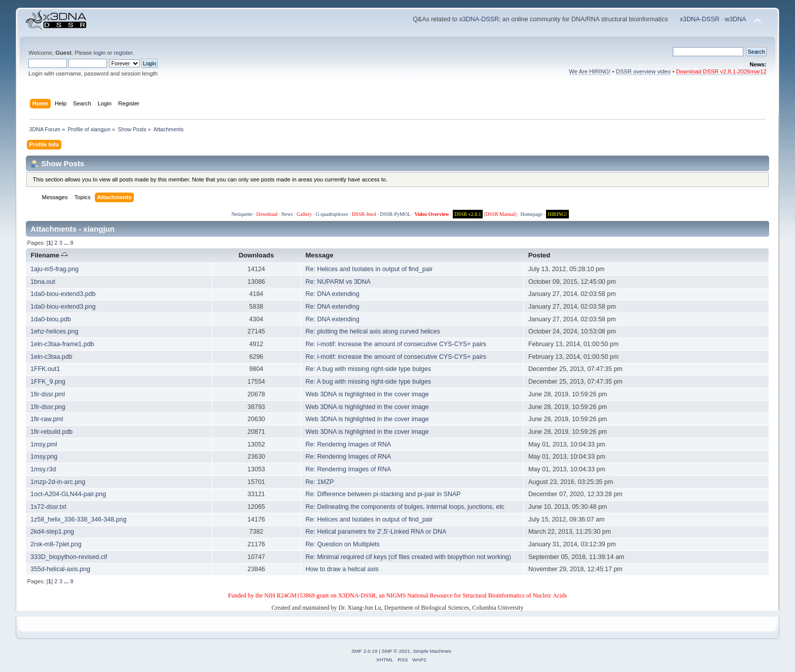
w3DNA (735, 19)
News (287, 214)
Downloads (257, 255)
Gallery (304, 214)
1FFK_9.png (48, 382)
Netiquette (242, 214)
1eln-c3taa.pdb (51, 357)
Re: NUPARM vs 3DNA (338, 282)
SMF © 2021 (396, 651)
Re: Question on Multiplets (343, 544)
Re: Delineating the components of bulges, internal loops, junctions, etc (405, 507)
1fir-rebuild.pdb (51, 432)
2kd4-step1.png (52, 532)
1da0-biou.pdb (51, 319)
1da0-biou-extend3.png (63, 307)
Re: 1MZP (320, 482)
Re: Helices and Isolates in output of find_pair (369, 269)
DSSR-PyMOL (395, 214)
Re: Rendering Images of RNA (348, 444)
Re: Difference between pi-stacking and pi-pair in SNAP (383, 494)
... (67, 243)
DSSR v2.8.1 (468, 214)
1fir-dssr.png (48, 407)
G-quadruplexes (332, 214)
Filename (49, 255)
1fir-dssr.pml (48, 394)
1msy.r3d (43, 469)
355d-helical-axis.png (60, 569)
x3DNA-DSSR (479, 19)
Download (267, 214)
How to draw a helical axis (342, 569)
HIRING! (557, 214)
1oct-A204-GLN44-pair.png (68, 494)
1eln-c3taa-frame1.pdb (62, 344)
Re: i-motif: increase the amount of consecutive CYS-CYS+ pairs (396, 344)
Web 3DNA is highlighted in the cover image (367, 394)
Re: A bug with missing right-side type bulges (368, 369)
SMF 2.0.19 (365, 651)
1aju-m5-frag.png (55, 269)
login (100, 53)
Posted (539, 255)
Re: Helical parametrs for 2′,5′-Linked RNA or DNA (376, 532)
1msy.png (44, 457)
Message (319, 255)
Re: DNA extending (333, 294)
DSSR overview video (644, 71)
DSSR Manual (500, 214)
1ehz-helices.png (54, 331)
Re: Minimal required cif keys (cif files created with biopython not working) (408, 557)
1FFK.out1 (45, 369)
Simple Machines (432, 651)
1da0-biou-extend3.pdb (63, 294)
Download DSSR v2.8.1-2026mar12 (721, 71)
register (123, 53)
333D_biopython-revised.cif (69, 557)
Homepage (531, 214)
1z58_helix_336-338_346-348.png (78, 519)
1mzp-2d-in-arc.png (58, 482)
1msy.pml (44, 444)
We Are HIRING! (590, 71)
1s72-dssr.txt (48, 507)
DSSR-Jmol (364, 214)
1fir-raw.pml (47, 419)
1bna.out (43, 282)
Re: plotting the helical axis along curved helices (373, 331)
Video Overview (431, 214)
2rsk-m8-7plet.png (56, 544)
